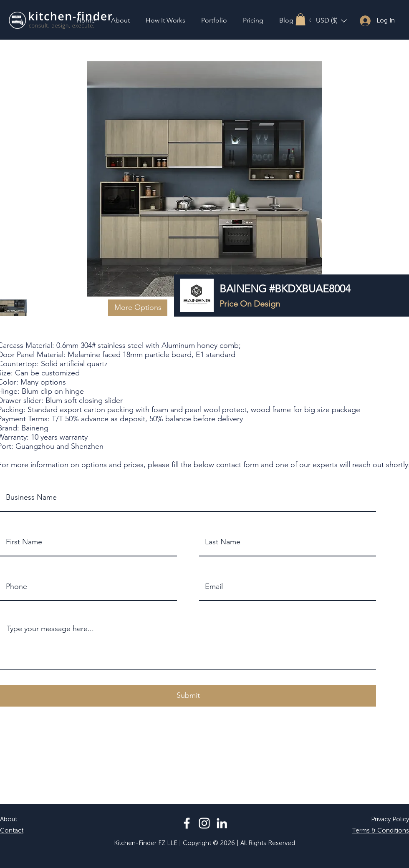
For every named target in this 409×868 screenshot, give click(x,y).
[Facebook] (187, 823)
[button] (300, 19)
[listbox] (331, 21)
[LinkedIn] (222, 823)
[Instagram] (204, 823)
